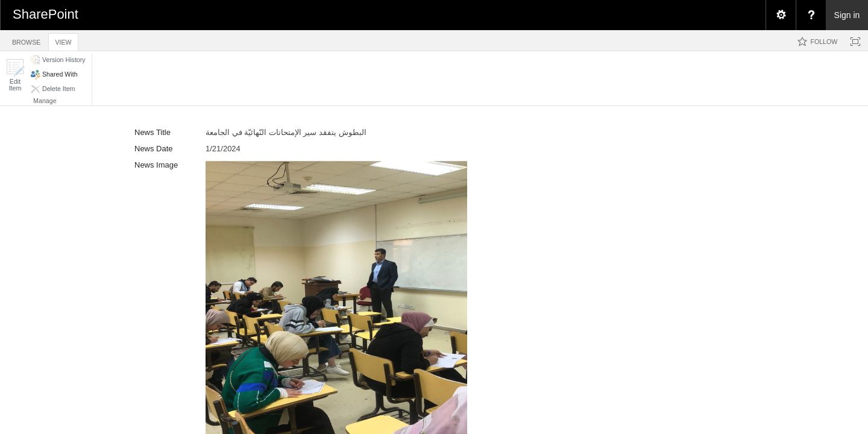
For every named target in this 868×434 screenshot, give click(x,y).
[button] (15, 75)
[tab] (26, 40)
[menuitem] (781, 15)
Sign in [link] (847, 15)
